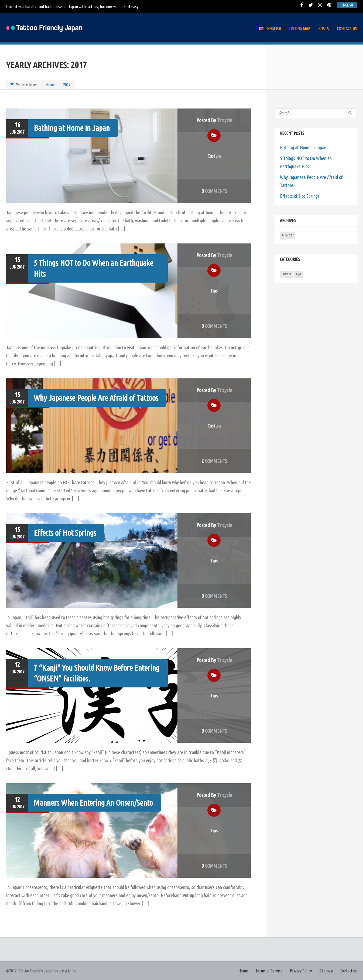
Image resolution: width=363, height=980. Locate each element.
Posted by (214, 120)
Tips (214, 291)
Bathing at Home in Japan (72, 128)
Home (50, 85)
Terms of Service (269, 971)
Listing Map (300, 29)
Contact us (347, 29)
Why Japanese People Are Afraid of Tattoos (96, 398)
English (347, 5)
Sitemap (326, 971)
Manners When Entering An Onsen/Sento (93, 803)
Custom (214, 156)
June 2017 (288, 235)
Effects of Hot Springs (65, 533)
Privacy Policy (301, 971)
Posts (323, 29)
